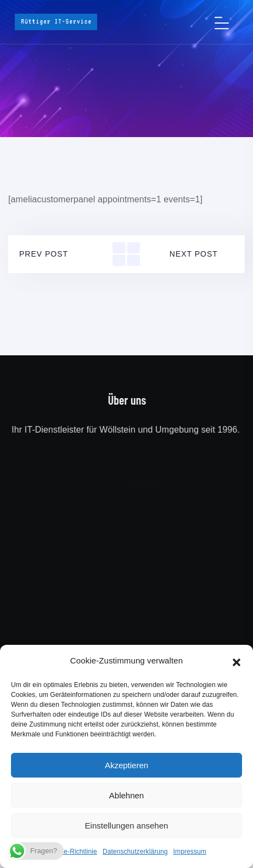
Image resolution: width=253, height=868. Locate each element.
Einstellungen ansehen (127, 826)
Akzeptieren (126, 765)
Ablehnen (126, 795)
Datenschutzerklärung (135, 852)
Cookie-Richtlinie (72, 852)
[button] (237, 661)
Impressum (190, 852)
